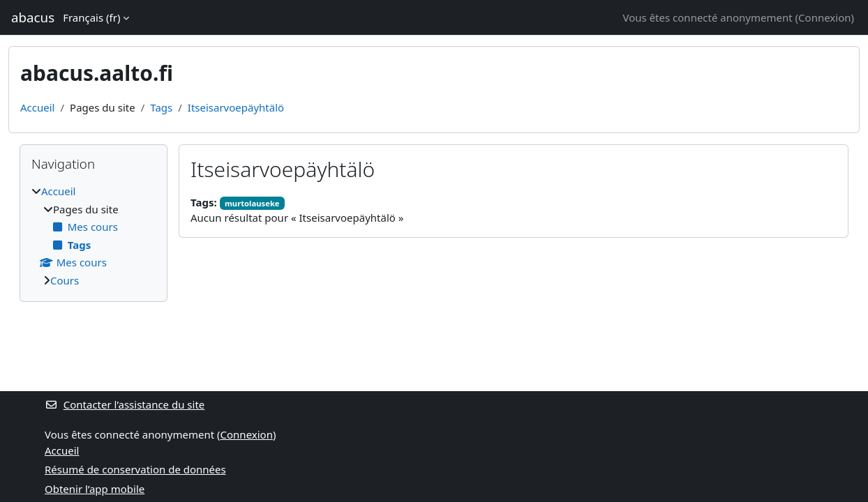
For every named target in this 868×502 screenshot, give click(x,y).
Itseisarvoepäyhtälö (236, 107)
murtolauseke (252, 203)
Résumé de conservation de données (135, 469)
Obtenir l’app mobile (95, 489)
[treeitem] (93, 236)
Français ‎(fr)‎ (91, 17)
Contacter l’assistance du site (125, 404)
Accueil (37, 107)
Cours (65, 280)
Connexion (824, 17)
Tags (161, 107)
